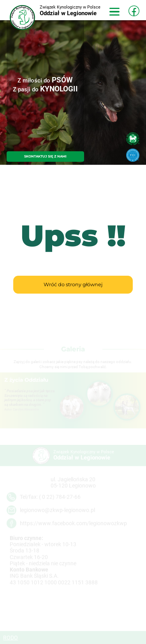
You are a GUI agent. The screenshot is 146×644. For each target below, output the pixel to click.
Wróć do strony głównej (73, 284)
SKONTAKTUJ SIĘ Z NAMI (45, 156)
